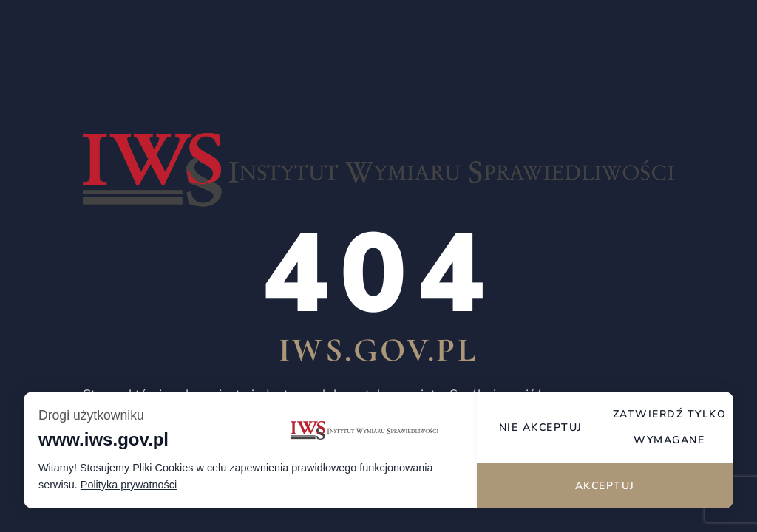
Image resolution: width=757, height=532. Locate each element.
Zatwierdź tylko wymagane (670, 427)
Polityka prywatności (129, 485)
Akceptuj (605, 486)
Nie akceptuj (541, 427)
